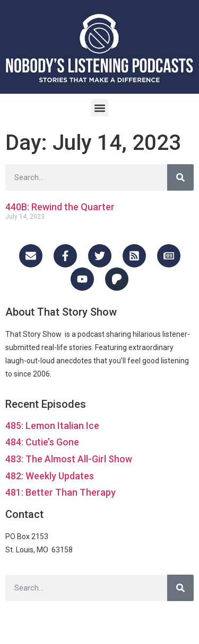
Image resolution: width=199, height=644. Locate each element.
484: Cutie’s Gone (42, 442)
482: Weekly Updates (50, 476)
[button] (99, 108)
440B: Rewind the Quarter (60, 207)
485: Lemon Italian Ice (52, 426)
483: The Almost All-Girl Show (69, 459)
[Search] (180, 177)
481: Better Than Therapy (60, 492)
